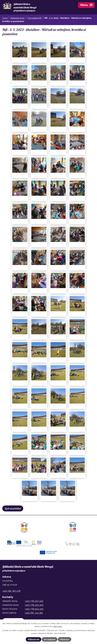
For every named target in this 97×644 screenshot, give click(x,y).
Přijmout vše (34, 639)
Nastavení (64, 639)
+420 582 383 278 (11, 591)
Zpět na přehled (13, 508)
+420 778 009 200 (34, 605)
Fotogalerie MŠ (34, 18)
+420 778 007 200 (34, 601)
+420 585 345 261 (34, 613)
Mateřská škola (17, 18)
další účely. (58, 626)
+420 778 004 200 (34, 609)
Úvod (5, 18)
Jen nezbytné (50, 639)
